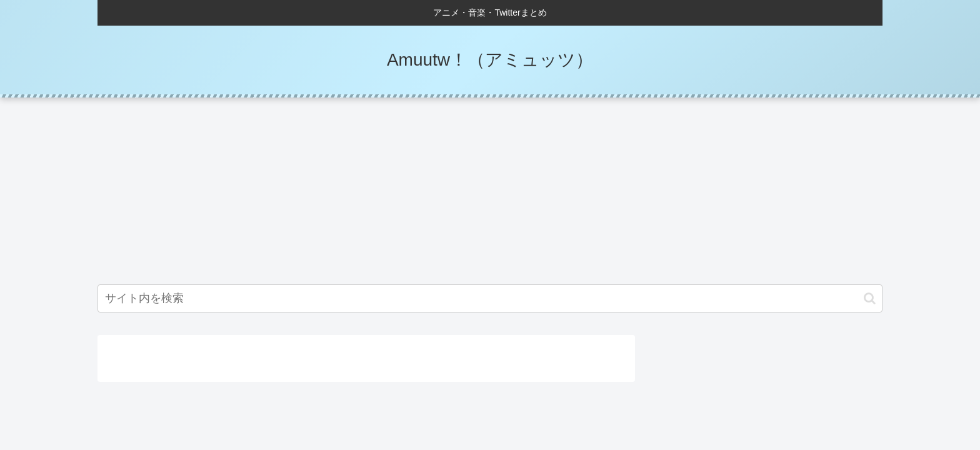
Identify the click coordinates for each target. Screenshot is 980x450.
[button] (870, 298)
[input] (490, 298)
